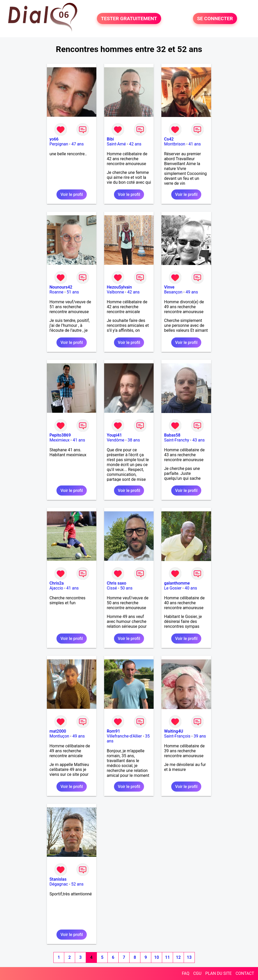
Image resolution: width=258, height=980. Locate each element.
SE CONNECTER (215, 19)
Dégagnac (59, 884)
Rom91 (113, 731)
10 (156, 957)
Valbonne (115, 292)
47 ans (77, 144)
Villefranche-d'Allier (124, 736)
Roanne (56, 292)
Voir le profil (71, 194)
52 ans (77, 884)
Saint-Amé (116, 144)
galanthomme (177, 583)
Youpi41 (114, 435)
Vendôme (116, 440)
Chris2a (57, 583)
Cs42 (169, 139)
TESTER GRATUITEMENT (129, 19)
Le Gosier (173, 588)
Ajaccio (56, 588)
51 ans (73, 292)
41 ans (195, 144)
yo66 (54, 139)
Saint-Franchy (177, 440)
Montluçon (59, 736)
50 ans (126, 588)
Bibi (110, 139)
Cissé (112, 588)
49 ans (192, 292)
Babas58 (172, 435)
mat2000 (58, 731)
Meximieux (59, 440)
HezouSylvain (119, 287)
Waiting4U (173, 731)
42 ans (135, 144)
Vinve (169, 287)
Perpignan (59, 144)
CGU (197, 973)
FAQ (186, 973)
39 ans (200, 736)
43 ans (198, 440)
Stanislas (58, 879)
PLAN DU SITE (219, 973)
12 (178, 957)
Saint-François (177, 736)
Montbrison (175, 144)
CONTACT (245, 973)
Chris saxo (116, 583)
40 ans (191, 588)
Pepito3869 (60, 435)
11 (167, 957)
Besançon (173, 292)
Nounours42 (61, 287)
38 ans (134, 440)
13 (189, 957)
